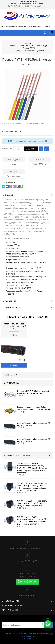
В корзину (31, 149)
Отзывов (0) (10, 301)
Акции (20, 26)
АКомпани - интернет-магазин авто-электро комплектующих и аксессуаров (28, 635)
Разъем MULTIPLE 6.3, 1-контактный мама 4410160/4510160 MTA (33, 392)
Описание (8, 195)
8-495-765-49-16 (19, 3)
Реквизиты (28, 26)
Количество (7, 149)
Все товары (7, 26)
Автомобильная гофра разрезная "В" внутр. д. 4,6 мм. (14, 326)
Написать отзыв (35, 123)
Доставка (46, 26)
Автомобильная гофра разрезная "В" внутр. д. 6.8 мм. (34, 424)
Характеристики (12, 307)
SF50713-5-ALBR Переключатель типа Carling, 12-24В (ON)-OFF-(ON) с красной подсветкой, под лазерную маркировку (32, 487)
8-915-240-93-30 (36, 3)
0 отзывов (18, 123)
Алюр (14, 164)
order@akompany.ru (28, 595)
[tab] (27, 195)
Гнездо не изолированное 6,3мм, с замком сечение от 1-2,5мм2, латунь (34, 408)
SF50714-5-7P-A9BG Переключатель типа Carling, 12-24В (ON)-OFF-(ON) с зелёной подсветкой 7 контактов (32, 520)
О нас (15, 26)
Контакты (37, 26)
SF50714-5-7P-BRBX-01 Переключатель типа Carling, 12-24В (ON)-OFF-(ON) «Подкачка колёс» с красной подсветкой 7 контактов (32, 468)
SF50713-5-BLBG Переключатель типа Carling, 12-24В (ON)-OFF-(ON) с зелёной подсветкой (32, 503)
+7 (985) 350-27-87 (27, 576)
